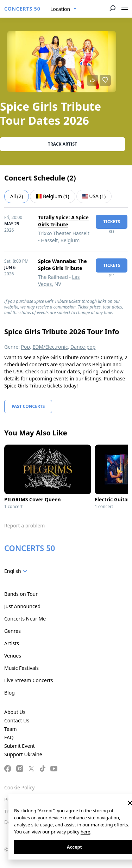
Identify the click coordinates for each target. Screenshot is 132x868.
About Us (15, 712)
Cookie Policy (19, 787)
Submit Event (20, 746)
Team (11, 729)
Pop (26, 347)
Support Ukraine (23, 754)
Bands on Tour (21, 594)
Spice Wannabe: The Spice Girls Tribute (62, 265)
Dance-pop (83, 347)
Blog (10, 693)
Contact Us (17, 720)
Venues (13, 656)
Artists (12, 643)
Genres (12, 631)
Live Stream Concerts (29, 680)
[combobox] (64, 9)
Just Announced (22, 606)
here (85, 832)
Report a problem (24, 525)
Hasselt (49, 240)
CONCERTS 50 (22, 9)
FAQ (9, 737)
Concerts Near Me (25, 619)
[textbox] (17, 571)
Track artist (62, 144)
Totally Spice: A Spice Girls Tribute (63, 221)
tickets (112, 222)
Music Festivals (21, 668)
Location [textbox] (60, 9)
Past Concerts (28, 406)
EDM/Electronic (50, 347)
